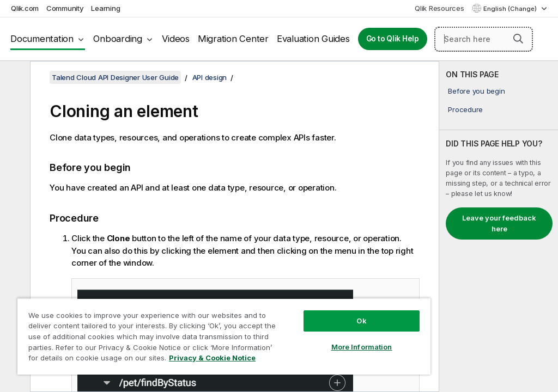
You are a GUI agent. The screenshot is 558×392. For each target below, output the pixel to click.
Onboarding (118, 39)
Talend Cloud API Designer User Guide (115, 77)
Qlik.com (25, 8)
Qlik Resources (439, 8)
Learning (105, 8)
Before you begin (476, 91)
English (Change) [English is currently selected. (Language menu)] (511, 9)
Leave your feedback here (499, 223)
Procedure (465, 109)
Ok (361, 321)
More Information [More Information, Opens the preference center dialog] (362, 347)
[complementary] (499, 226)
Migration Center (233, 39)
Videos (176, 39)
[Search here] (484, 39)
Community (65, 8)
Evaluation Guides (313, 39)
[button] (518, 39)
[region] (224, 336)
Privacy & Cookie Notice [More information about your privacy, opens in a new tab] (212, 358)
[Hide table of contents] (14, 78)
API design (210, 77)
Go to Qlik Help (393, 39)
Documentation (42, 39)
